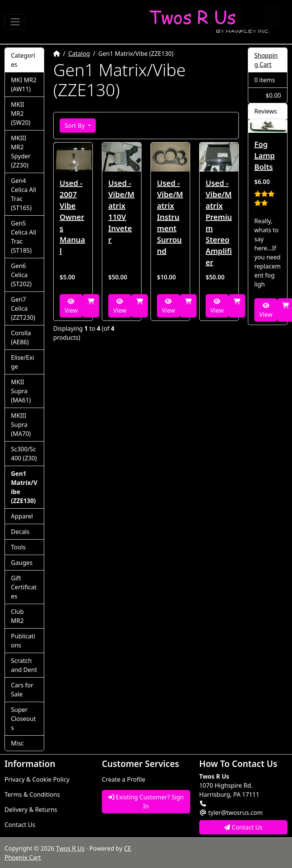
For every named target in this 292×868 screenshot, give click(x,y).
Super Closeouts (23, 719)
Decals (20, 532)
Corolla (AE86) (21, 337)
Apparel (22, 516)
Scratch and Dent (24, 665)
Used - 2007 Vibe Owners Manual (72, 217)
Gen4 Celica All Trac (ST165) (24, 194)
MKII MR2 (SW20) (21, 113)
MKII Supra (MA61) (21, 391)
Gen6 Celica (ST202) (21, 275)
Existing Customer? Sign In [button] (146, 802)
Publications (23, 641)
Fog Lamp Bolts (264, 156)
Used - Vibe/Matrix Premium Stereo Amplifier (219, 223)
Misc (17, 743)
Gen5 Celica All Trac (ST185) (24, 237)
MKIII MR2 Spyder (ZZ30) (21, 152)
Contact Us (20, 825)
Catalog (79, 54)
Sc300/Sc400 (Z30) (24, 454)
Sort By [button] (75, 126)
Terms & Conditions (32, 794)
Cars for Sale (22, 690)
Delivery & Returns (31, 810)
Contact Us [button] (243, 827)
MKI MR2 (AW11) (24, 84)
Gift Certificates (24, 587)
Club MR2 (17, 616)
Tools (18, 547)
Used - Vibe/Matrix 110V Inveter (121, 211)
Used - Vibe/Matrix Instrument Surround (170, 217)
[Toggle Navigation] (15, 22)
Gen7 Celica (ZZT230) (23, 308)
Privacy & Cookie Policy (37, 779)
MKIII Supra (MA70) (21, 425)
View (71, 306)
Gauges (22, 563)
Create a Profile (124, 779)
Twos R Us (70, 848)
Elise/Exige (22, 362)
